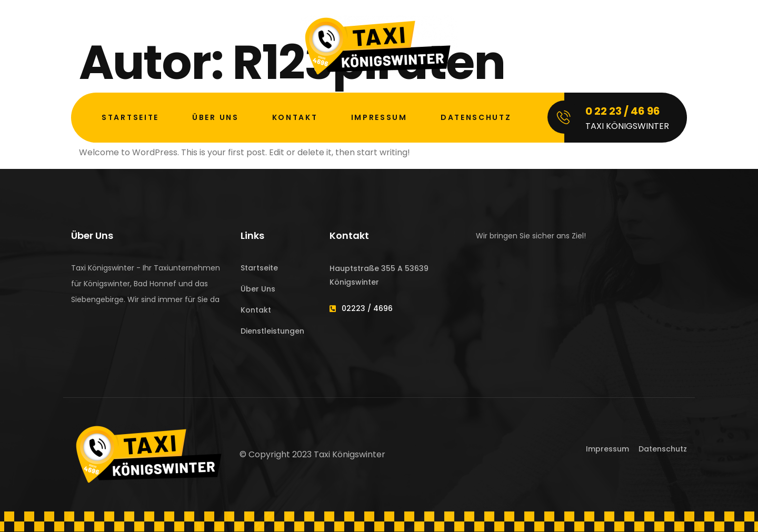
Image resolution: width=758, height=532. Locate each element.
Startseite (130, 117)
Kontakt (295, 117)
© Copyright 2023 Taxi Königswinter (312, 454)
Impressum (379, 117)
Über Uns (216, 117)
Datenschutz (476, 117)
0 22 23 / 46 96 (623, 111)
